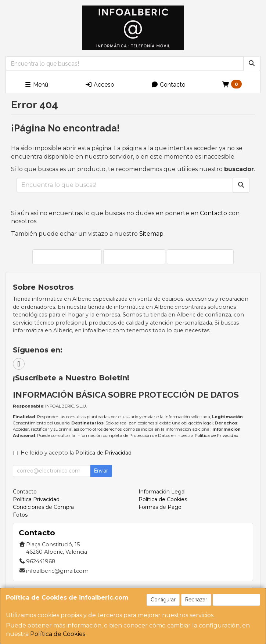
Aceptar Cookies (236, 600)
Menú (36, 85)
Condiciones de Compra (43, 507)
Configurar (163, 600)
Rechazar (196, 600)
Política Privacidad (36, 499)
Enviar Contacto (134, 256)
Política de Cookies (58, 634)
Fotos (20, 515)
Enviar (101, 471)
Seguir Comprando (67, 256)
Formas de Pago (160, 507)
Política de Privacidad (217, 435)
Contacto (168, 85)
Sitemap (151, 234)
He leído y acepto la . (77, 453)
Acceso (100, 85)
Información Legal (162, 492)
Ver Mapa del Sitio (200, 256)
